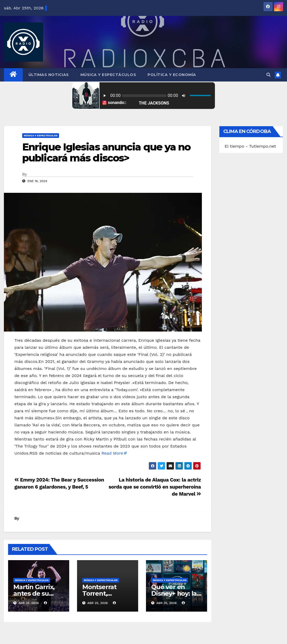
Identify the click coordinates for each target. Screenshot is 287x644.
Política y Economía (172, 75)
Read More (112, 453)
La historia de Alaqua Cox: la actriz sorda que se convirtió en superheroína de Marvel (155, 487)
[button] (268, 75)
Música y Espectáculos (108, 75)
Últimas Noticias (49, 75)
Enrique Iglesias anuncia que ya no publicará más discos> (106, 152)
